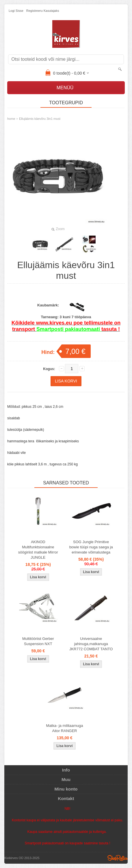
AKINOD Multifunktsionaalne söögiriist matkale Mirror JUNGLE (38, 550)
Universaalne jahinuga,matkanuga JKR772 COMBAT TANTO (91, 644)
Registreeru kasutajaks (43, 11)
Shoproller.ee (118, 858)
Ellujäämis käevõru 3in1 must (40, 119)
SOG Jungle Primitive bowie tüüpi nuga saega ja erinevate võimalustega (91, 547)
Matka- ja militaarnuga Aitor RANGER (65, 728)
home (11, 119)
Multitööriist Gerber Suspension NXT (38, 641)
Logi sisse (16, 11)
